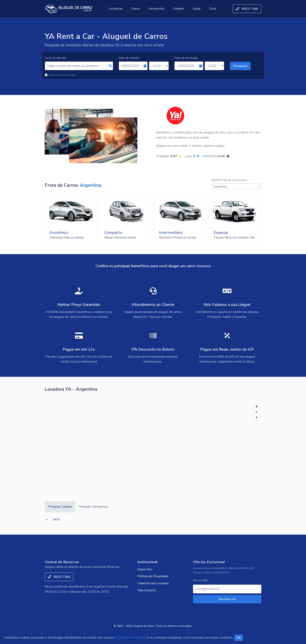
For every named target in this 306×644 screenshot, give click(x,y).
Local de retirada (55, 58)
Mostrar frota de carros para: (229, 180)
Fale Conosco (147, 590)
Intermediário (171, 233)
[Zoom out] (257, 412)
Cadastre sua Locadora (153, 583)
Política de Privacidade (153, 576)
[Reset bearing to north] (257, 418)
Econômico (59, 233)
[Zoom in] (257, 406)
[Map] (153, 444)
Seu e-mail (200, 580)
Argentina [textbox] (220, 187)
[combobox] (236, 186)
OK (239, 638)
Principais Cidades (60, 507)
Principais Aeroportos (93, 507)
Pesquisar (240, 66)
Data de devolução (186, 58)
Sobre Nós (145, 569)
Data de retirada (129, 58)
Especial (221, 233)
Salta (56, 519)
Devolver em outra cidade (62, 75)
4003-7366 (247, 9)
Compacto (113, 233)
